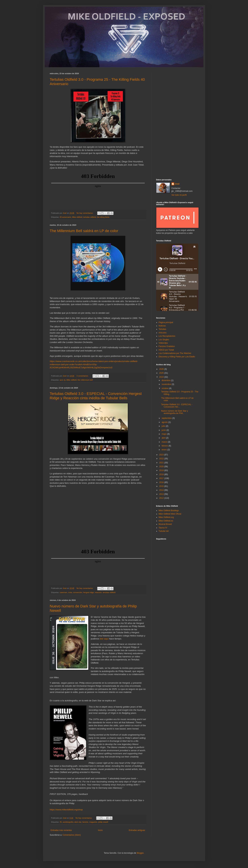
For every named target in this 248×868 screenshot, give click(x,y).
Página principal (166, 322)
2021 (162, 463)
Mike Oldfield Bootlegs (169, 511)
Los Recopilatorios (167, 336)
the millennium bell (85, 380)
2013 (162, 494)
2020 (162, 467)
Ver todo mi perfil (179, 195)
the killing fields (103, 217)
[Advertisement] (177, 123)
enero (164, 450)
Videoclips (163, 343)
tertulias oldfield (90, 217)
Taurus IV (163, 528)
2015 (162, 486)
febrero (165, 446)
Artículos (163, 333)
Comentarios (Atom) (72, 835)
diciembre (166, 380)
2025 (162, 373)
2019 (162, 470)
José (177, 184)
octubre (165, 388)
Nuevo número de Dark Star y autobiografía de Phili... (174, 412)
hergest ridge (89, 592)
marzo (165, 442)
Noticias (162, 326)
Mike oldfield (77, 217)
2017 (162, 478)
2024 (162, 377)
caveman (63, 592)
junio (164, 430)
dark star (78, 822)
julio (164, 426)
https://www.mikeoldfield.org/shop (66, 810)
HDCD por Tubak (166, 350)
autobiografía (68, 822)
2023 (162, 455)
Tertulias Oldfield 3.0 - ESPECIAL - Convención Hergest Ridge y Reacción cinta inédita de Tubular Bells (96, 396)
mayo (164, 434)
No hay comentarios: (85, 213)
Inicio (100, 830)
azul (61, 380)
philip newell (103, 822)
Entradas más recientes (61, 830)
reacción (98, 592)
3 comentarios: (83, 376)
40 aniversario (66, 217)
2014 (162, 490)
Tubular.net (164, 531)
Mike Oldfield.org (166, 517)
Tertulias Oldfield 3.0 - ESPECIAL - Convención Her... (177, 406)
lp (65, 380)
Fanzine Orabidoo (167, 346)
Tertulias (162, 329)
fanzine (85, 822)
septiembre (167, 418)
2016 (162, 482)
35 (61, 822)
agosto (165, 422)
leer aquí (104, 639)
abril (164, 438)
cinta (70, 592)
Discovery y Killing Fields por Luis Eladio (177, 357)
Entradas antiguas (137, 830)
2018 (162, 474)
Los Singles (164, 340)
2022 (162, 459)
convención (78, 592)
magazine (93, 822)
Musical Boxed (165, 524)
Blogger (140, 853)
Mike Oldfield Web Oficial (170, 514)
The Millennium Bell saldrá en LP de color (84, 231)
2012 (162, 498)
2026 (162, 369)
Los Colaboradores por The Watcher (175, 353)
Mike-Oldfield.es (166, 521)
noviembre (167, 384)
